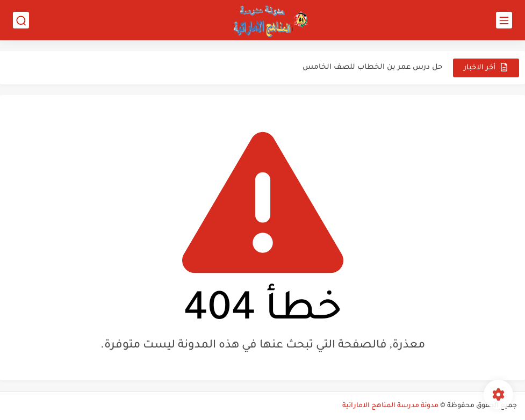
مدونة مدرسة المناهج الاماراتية (390, 406)
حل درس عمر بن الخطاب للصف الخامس (372, 67)
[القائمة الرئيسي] (504, 20)
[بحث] (21, 20)
